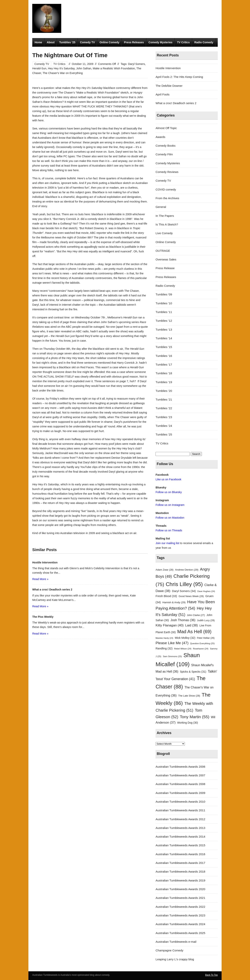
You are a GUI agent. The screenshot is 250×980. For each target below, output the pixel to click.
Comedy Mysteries (161, 42)
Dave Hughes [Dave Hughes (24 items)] (206, 591)
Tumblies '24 (164, 426)
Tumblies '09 (164, 294)
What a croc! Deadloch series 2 (176, 103)
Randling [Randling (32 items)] (164, 648)
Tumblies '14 (164, 338)
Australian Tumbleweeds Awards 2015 (180, 845)
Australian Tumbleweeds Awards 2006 (180, 767)
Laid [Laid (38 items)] (192, 625)
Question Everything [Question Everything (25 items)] (202, 643)
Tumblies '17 (164, 365)
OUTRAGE (163, 251)
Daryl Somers (136, 64)
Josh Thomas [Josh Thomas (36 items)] (183, 620)
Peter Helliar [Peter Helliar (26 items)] (206, 638)
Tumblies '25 (164, 434)
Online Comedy (109, 42)
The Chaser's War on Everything (63, 73)
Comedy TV (87, 42)
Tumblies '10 (164, 303)
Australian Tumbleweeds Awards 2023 (180, 915)
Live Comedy (164, 233)
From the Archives (167, 198)
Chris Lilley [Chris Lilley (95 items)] (184, 584)
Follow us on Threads (169, 530)
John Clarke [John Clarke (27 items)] (196, 615)
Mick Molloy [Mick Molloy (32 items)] (185, 638)
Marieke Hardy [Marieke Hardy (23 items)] (164, 638)
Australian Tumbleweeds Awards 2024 (180, 924)
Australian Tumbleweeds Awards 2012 (180, 819)
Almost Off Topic (166, 128)
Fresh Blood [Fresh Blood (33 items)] (166, 596)
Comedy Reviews (167, 172)
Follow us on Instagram (170, 505)
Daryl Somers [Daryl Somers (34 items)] (184, 591)
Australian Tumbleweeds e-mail (176, 942)
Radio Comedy (204, 42)
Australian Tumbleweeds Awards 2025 (180, 933)
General (161, 207)
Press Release (165, 268)
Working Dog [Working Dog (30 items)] (188, 723)
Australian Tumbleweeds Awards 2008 (180, 784)
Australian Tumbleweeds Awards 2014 (180, 837)
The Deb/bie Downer (169, 86)
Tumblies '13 (164, 330)
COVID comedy (166, 189)
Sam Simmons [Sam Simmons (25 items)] (172, 656)
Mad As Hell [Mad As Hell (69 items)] (194, 632)
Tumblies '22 (164, 408)
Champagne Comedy (169, 950)
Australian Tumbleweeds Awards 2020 (180, 889)
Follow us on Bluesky (169, 492)
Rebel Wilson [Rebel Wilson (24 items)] (183, 649)
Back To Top (211, 975)
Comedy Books (165, 146)
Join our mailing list (167, 543)
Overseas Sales (166, 259)
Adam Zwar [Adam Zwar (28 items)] (165, 570)
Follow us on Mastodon (170, 518)
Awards (160, 137)
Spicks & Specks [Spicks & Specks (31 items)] (193, 672)
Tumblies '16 (164, 356)
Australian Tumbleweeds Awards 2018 (180, 872)
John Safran (84, 68)
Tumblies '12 (164, 321)
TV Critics (183, 42)
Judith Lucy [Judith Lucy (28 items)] (206, 620)
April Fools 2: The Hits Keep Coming (179, 77)
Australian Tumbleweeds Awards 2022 (180, 907)
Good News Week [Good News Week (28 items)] (191, 596)
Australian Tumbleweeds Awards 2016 (180, 854)
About (51, 42)
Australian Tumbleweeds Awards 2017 (180, 863)
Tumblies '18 (164, 373)
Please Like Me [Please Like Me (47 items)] (172, 643)
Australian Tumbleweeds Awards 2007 (180, 775)
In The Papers (165, 216)
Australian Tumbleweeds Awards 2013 (180, 828)
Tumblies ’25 (67, 42)
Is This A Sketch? (167, 224)
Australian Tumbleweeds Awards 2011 (180, 810)
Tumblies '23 (164, 417)
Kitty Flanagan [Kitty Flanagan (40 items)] (170, 625)
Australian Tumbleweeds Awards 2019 (180, 880)
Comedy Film (164, 154)
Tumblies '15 (164, 347)
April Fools (162, 94)
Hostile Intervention (168, 68)
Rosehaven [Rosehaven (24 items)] (201, 649)
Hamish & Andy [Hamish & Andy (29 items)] (174, 602)
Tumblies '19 (164, 382)
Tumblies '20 (164, 391)
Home (38, 42)
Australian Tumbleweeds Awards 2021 (180, 898)
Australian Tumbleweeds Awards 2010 (180, 802)
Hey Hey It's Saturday (61, 68)
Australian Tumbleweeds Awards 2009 (180, 793)
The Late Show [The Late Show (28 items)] (189, 696)
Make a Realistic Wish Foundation (114, 68)
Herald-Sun (39, 68)
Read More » (40, 579)
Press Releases (134, 42)
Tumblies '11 (164, 312)
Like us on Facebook (168, 479)
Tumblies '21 (164, 399)
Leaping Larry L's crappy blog (175, 959)
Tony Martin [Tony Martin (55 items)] (195, 717)
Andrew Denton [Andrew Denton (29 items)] (187, 570)
